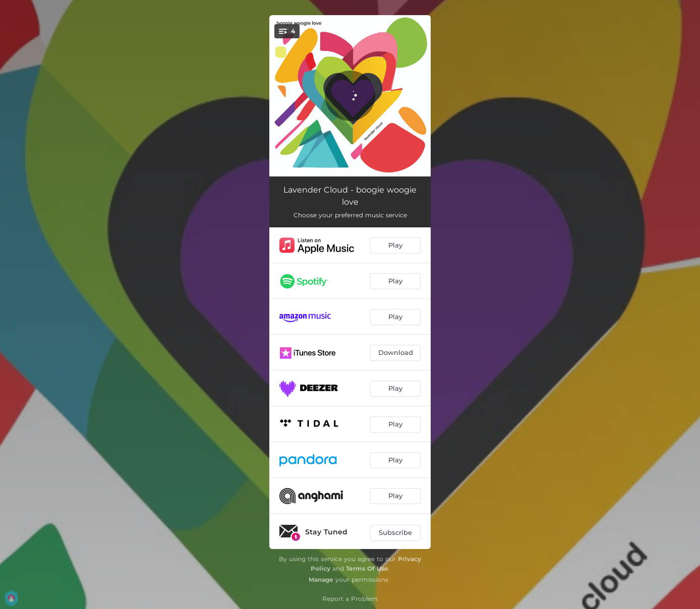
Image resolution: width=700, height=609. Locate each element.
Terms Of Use (367, 568)
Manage (321, 580)
